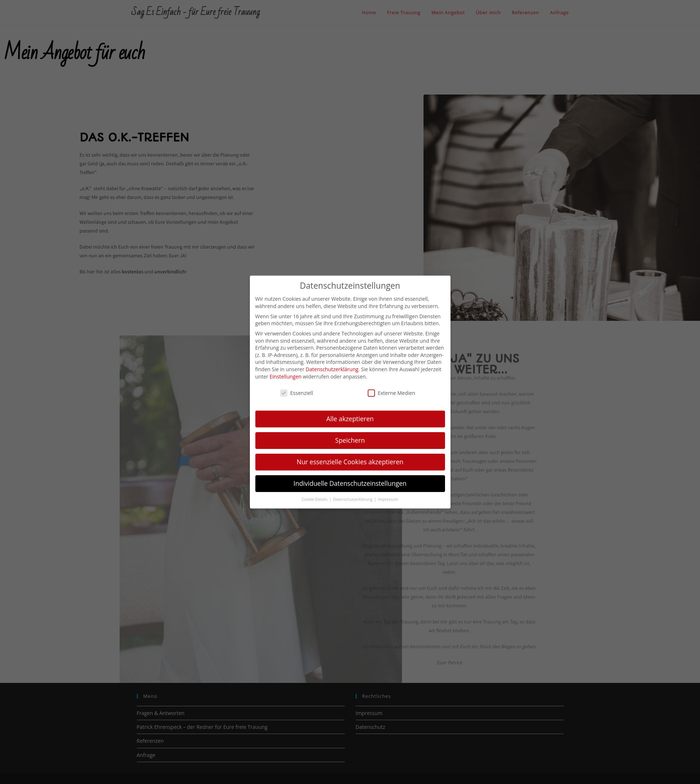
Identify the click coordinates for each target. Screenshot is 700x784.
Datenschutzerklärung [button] (353, 493)
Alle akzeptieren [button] (350, 412)
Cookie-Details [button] (315, 493)
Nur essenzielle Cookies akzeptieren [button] (350, 455)
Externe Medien (392, 386)
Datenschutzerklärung (332, 363)
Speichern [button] (350, 434)
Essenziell (297, 386)
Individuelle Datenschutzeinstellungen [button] (350, 477)
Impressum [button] (388, 493)
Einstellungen (286, 370)
